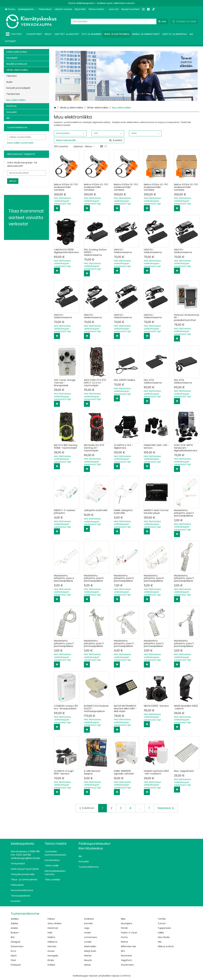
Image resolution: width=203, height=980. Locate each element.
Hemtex (52, 946)
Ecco (13, 951)
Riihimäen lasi (128, 946)
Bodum (15, 933)
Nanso (88, 965)
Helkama (52, 942)
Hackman (53, 928)
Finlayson (16, 965)
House (51, 951)
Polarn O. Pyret (129, 933)
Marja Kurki (90, 951)
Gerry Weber (55, 923)
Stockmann (127, 965)
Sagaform (127, 960)
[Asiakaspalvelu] (27, 9)
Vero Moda (164, 937)
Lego (87, 928)
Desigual (15, 942)
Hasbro (51, 937)
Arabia (14, 928)
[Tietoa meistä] (97, 9)
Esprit (14, 956)
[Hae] (162, 21)
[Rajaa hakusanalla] (89, 140)
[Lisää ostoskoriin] (57, 208)
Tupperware (164, 928)
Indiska (51, 965)
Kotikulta (89, 919)
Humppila (53, 956)
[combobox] (120, 21)
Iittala (51, 960)
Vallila (161, 933)
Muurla (88, 960)
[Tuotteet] (15, 34)
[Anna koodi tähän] (26, 173)
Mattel (88, 956)
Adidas (14, 923)
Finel (13, 960)
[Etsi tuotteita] (120, 21)
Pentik (124, 928)
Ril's (123, 951)
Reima (124, 942)
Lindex (88, 933)
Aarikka (15, 919)
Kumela (88, 923)
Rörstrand (126, 956)
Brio (13, 937)
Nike (123, 919)
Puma (124, 937)
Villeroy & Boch (166, 946)
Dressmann (17, 946)
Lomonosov (91, 937)
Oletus (89, 146)
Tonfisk (162, 919)
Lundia (88, 942)
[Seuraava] (166, 808)
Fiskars (51, 919)
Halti (50, 933)
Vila (160, 942)
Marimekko (90, 946)
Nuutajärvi (127, 923)
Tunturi (162, 923)
